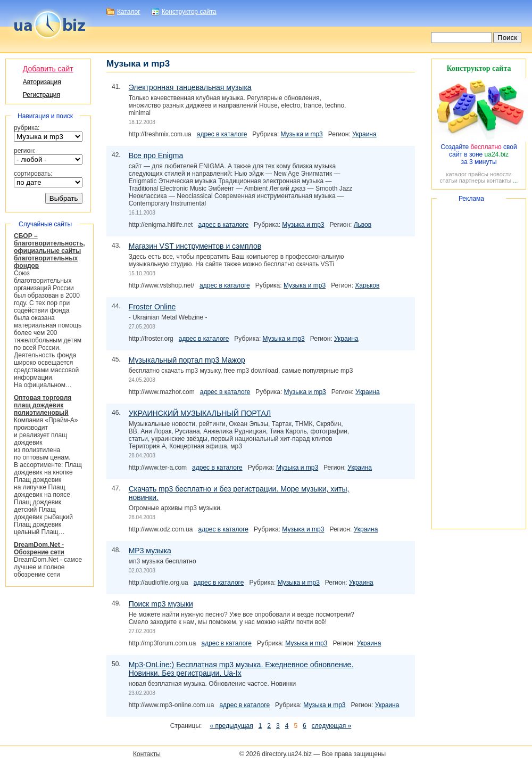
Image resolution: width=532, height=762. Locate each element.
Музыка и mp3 (302, 134)
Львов (363, 225)
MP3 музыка (150, 551)
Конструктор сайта (189, 12)
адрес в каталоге (222, 134)
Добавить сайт (48, 69)
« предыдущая (231, 726)
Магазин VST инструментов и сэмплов (195, 246)
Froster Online (152, 307)
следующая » (331, 726)
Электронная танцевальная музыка (190, 87)
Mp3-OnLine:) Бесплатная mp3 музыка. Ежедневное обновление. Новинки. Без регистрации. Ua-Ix (241, 669)
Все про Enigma (156, 155)
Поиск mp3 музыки (161, 604)
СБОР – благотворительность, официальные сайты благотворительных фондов (49, 251)
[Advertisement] (479, 364)
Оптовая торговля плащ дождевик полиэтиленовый (43, 405)
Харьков (367, 285)
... (515, 181)
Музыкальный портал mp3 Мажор (187, 360)
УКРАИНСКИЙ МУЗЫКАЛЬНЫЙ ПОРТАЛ (200, 413)
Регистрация (41, 95)
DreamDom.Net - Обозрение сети (39, 548)
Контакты (147, 754)
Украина (364, 134)
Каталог (129, 12)
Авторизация (42, 82)
